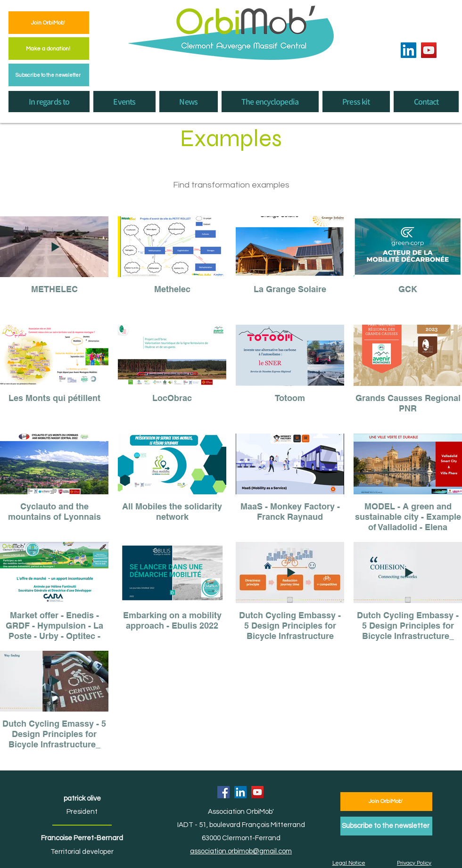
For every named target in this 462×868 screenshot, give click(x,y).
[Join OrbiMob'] (49, 23)
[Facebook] (223, 792)
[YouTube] (429, 50)
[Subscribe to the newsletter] (49, 75)
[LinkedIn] (408, 50)
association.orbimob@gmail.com (241, 851)
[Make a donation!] (49, 49)
